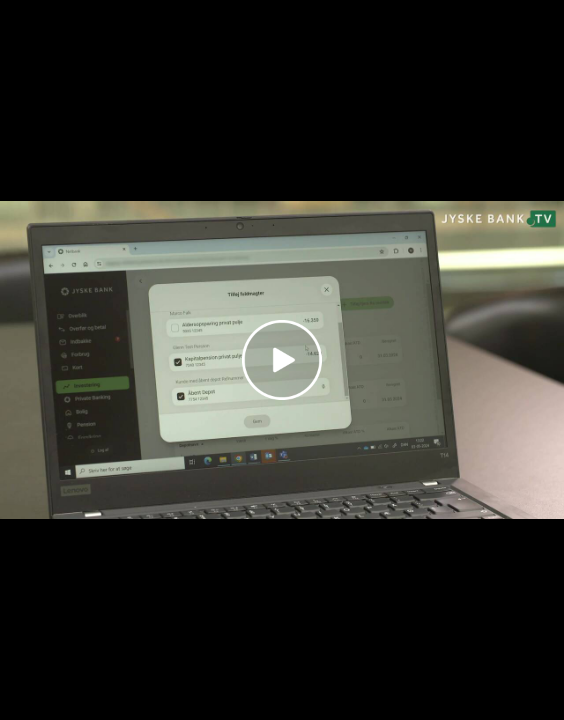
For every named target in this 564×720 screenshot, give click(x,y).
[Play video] (282, 360)
